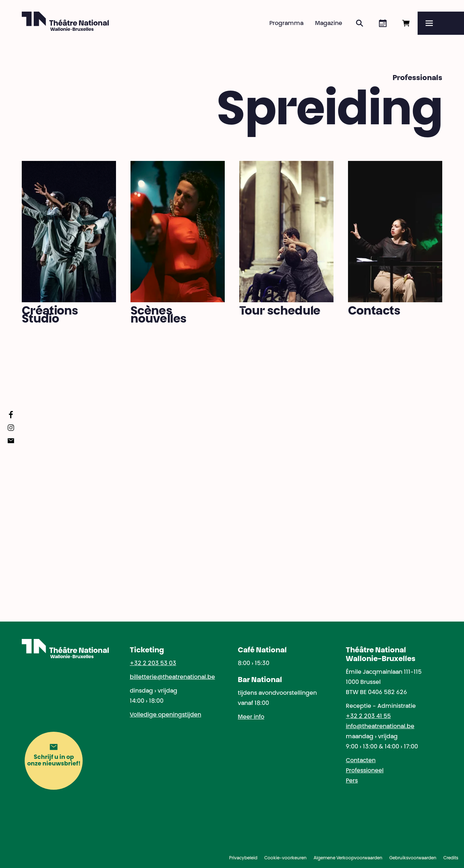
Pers (352, 781)
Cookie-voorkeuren (285, 858)
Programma (286, 24)
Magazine (329, 24)
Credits (451, 858)
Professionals (417, 78)
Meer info (251, 717)
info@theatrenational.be (380, 727)
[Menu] (441, 23)
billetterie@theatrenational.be (172, 677)
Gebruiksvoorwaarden (413, 858)
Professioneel (365, 771)
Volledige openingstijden (165, 715)
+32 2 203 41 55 (368, 717)
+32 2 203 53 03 (153, 664)
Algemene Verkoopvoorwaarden (348, 858)
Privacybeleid (243, 858)
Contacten (361, 761)
